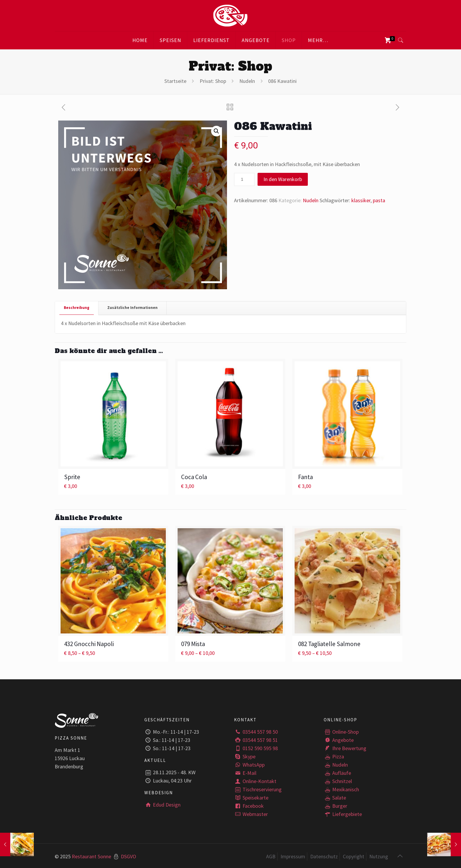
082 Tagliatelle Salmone (329, 644)
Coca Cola (194, 477)
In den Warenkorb (283, 179)
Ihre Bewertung (345, 748)
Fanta (305, 477)
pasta (379, 200)
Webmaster (251, 814)
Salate (335, 798)
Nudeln (247, 81)
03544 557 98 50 (256, 732)
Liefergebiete (343, 814)
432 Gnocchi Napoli (89, 644)
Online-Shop (341, 732)
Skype (245, 756)
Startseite (175, 81)
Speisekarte (251, 798)
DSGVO (128, 856)
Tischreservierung (258, 789)
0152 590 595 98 (256, 748)
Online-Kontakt (255, 781)
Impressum (293, 856)
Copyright (354, 856)
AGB (271, 856)
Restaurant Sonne (91, 856)
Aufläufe (337, 773)
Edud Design (162, 805)
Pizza (334, 756)
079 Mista (193, 644)
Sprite (72, 477)
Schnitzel (338, 781)
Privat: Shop (213, 81)
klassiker (361, 200)
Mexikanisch (341, 789)
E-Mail (245, 773)
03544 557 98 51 (256, 740)
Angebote (339, 740)
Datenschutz (324, 856)
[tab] (77, 308)
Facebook (249, 806)
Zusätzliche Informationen (132, 308)
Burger (335, 806)
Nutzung (379, 856)
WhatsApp (249, 765)
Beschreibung (77, 308)
